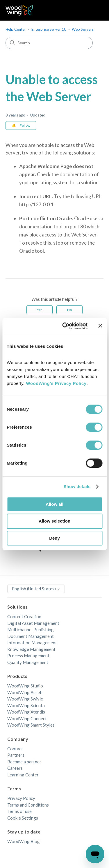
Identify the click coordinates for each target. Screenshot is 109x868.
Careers (15, 768)
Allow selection (54, 521)
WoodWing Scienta (26, 705)
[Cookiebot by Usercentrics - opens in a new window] (65, 326)
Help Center (16, 29)
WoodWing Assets (25, 692)
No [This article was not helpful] (69, 310)
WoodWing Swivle (25, 699)
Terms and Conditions (28, 805)
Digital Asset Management (33, 623)
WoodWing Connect (27, 718)
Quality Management (28, 662)
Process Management (28, 656)
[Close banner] (100, 326)
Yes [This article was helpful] (40, 310)
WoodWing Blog (24, 841)
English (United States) (36, 589)
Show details (77, 486)
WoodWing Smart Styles (31, 725)
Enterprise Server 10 (49, 29)
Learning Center (23, 775)
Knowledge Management (31, 649)
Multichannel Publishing (31, 629)
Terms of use (19, 811)
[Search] (49, 43)
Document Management (31, 636)
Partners (16, 755)
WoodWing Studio (25, 686)
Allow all (54, 504)
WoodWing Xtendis (26, 712)
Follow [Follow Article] (25, 125)
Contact (15, 749)
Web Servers (83, 29)
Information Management (32, 643)
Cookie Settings (23, 818)
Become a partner (24, 762)
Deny (54, 538)
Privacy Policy (21, 798)
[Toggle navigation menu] (93, 10)
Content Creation (24, 616)
